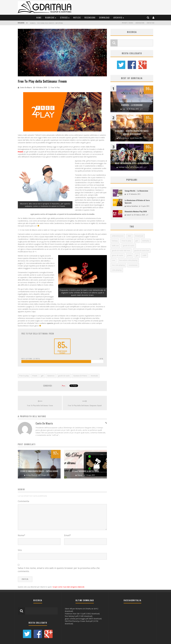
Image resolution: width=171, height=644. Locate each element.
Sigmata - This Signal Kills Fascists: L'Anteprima (46, 23)
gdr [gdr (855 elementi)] (137, 241)
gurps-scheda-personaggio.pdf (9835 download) (83, 619)
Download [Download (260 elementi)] (139, 236)
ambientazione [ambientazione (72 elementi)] (118, 236)
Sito (20, 550)
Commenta (23, 501)
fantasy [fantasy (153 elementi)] (115, 241)
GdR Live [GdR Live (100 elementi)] (115, 246)
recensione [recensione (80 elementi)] (133, 265)
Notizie (77, 18)
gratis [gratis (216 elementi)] (130, 255)
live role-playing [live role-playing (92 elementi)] (118, 265)
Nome (21, 535)
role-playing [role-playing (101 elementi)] (117, 270)
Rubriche (50, 18)
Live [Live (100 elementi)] (114, 260)
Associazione (140, 23)
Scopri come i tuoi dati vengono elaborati (68, 587)
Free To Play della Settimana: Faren (40, 405)
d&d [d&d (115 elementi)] (129, 236)
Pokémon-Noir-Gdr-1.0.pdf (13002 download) (82, 614)
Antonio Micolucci (32, 475)
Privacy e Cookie (128, 23)
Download (104, 18)
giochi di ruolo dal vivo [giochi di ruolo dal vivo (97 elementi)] (121, 251)
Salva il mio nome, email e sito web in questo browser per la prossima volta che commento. (59, 570)
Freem (35, 376)
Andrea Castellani (132, 206)
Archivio (118, 18)
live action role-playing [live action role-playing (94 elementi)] (128, 260)
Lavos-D (129, 215)
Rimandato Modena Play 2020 (136, 211)
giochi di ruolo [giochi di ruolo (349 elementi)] (129, 246)
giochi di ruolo (64, 376)
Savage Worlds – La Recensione (136, 191)
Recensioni (90, 18)
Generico (51, 376)
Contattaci (151, 23)
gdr (42, 376)
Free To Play (55, 87)
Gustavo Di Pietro (80, 376)
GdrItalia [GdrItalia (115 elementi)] (146, 241)
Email (68, 535)
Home (39, 18)
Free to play (24, 376)
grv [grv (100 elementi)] (137, 255)
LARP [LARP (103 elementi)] (145, 255)
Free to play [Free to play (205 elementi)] (127, 241)
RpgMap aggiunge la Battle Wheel (85, 471)
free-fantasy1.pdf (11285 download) (79, 616)
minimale (94, 376)
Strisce (64, 18)
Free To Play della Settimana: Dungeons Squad (85, 405)
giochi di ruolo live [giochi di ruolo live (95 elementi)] (142, 251)
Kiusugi (80, 475)
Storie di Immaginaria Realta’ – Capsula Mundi (39, 471)
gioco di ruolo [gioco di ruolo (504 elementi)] (118, 255)
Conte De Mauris (26, 87)
